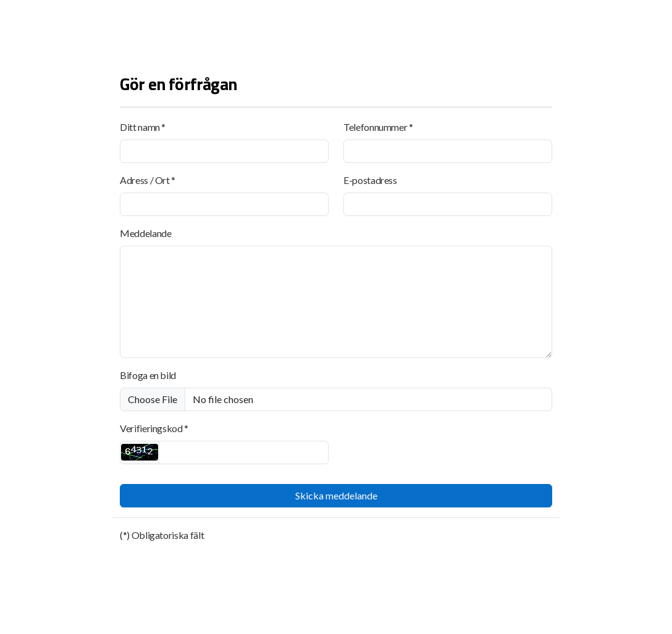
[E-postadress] (448, 204)
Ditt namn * (143, 127)
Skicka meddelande (336, 495)
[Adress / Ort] (224, 204)
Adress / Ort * (148, 180)
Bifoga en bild (148, 375)
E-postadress (370, 180)
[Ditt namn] (224, 151)
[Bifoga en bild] (336, 399)
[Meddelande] (336, 302)
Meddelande (145, 233)
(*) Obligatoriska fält (162, 535)
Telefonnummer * (378, 127)
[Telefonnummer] (448, 151)
